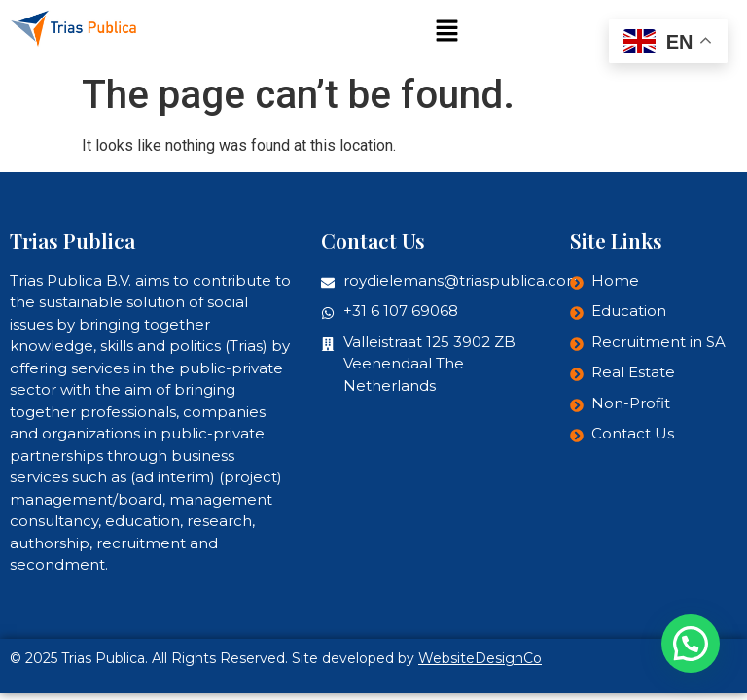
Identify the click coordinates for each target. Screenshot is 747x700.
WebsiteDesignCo (480, 658)
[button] (446, 32)
